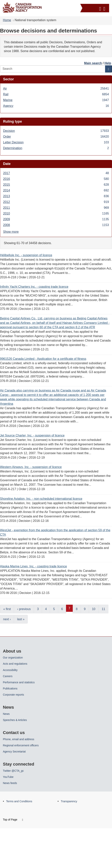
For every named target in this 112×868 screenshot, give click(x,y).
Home (7, 20)
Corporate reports (13, 695)
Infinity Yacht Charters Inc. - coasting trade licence (34, 287)
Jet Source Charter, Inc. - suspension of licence (32, 435)
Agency (56, 106)
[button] (95, 8)
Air (56, 89)
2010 (56, 213)
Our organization (13, 658)
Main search (93, 63)
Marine (56, 100)
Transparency (69, 801)
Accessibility (10, 670)
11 (104, 609)
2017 (56, 173)
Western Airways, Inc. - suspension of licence (31, 467)
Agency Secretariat (14, 752)
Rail (56, 94)
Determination (56, 148)
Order (56, 137)
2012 (56, 202)
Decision (56, 131)
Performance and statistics (19, 682)
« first (7, 609)
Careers (8, 676)
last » (21, 619)
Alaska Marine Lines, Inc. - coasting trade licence (33, 566)
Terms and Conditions (19, 801)
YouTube (8, 777)
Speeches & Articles (15, 720)
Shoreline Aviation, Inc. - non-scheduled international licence (41, 499)
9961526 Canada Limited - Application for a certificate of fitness (43, 359)
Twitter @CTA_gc (13, 771)
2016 (56, 179)
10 (94, 609)
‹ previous (24, 609)
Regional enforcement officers (21, 745)
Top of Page (13, 820)
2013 (56, 196)
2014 (56, 190)
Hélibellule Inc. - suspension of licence (26, 255)
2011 (56, 208)
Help (108, 63)
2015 (56, 185)
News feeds (10, 783)
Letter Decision (56, 142)
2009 (56, 219)
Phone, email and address (19, 739)
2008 (56, 225)
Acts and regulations (15, 664)
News (6, 714)
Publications (10, 688)
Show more (11, 232)
